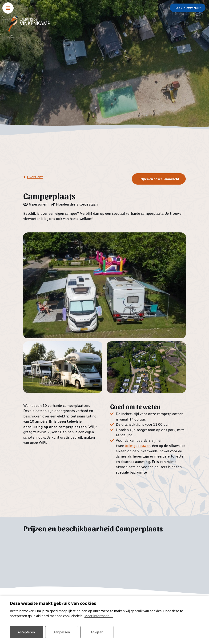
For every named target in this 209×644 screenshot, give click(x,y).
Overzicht (35, 177)
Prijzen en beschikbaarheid (159, 179)
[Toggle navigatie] (8, 8)
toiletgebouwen (137, 446)
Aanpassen (62, 632)
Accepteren (26, 632)
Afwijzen (97, 632)
